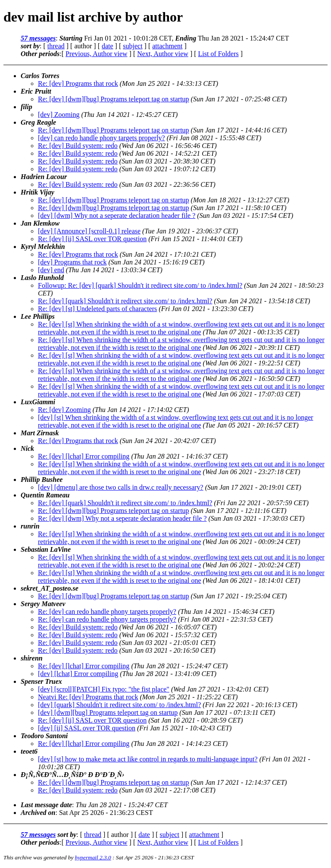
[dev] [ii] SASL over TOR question (87, 728)
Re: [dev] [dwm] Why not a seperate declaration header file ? (122, 518)
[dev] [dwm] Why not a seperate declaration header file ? (117, 215)
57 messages (38, 38)
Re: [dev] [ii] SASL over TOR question (92, 239)
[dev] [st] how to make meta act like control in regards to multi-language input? (148, 759)
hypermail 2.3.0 (93, 857)
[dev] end (51, 270)
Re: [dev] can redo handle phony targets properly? (107, 612)
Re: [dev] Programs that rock (78, 83)
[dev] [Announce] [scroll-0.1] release (89, 231)
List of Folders (219, 54)
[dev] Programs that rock (72, 262)
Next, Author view (163, 54)
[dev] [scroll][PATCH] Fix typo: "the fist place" (104, 689)
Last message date (46, 805)
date (108, 46)
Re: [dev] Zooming (64, 410)
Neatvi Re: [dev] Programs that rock (88, 697)
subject (133, 46)
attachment (167, 46)
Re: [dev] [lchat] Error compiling (84, 456)
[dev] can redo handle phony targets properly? (101, 138)
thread (56, 46)
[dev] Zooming (59, 115)
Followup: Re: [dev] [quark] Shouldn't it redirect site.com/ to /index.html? (140, 285)
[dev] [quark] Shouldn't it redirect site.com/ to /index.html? (119, 705)
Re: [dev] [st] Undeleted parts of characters (97, 309)
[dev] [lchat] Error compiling (78, 674)
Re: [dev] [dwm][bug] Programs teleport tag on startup (114, 99)
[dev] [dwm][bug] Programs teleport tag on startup (108, 712)
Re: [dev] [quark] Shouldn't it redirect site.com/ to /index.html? (125, 301)
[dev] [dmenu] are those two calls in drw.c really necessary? (121, 487)
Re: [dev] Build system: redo (78, 146)
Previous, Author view (97, 54)
